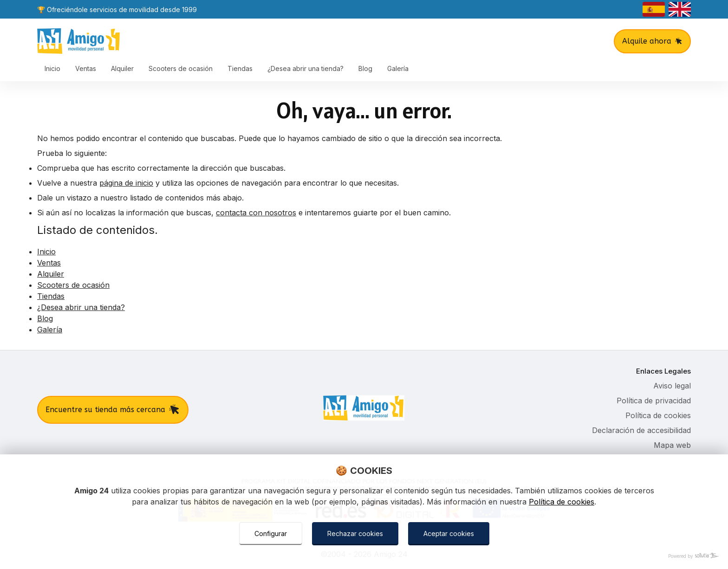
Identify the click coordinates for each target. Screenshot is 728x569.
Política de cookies (562, 502)
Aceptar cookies (449, 533)
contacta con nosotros (256, 213)
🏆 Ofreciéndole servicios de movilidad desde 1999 (117, 10)
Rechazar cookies (355, 533)
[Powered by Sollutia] (364, 556)
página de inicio (126, 183)
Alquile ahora (652, 41)
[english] (680, 9)
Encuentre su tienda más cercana (113, 410)
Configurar (271, 533)
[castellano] (654, 9)
